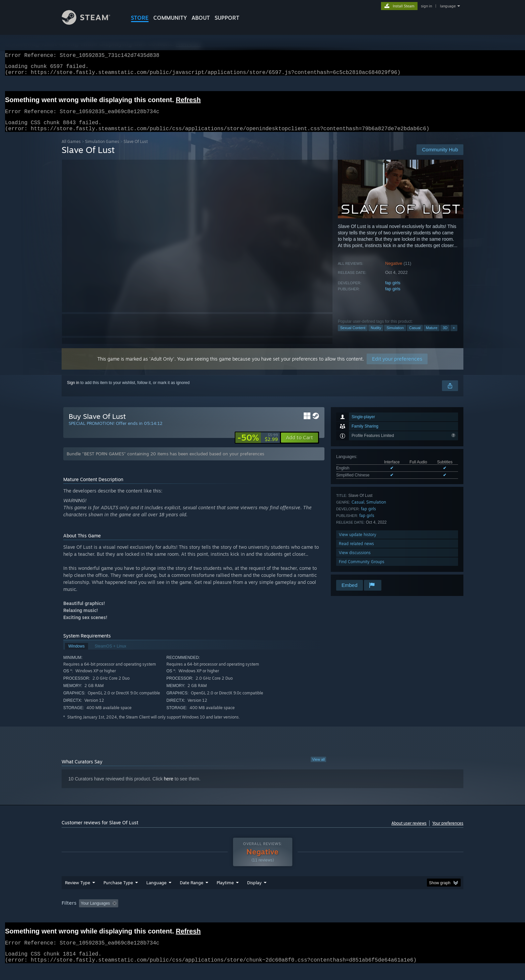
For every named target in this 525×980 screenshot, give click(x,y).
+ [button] (454, 336)
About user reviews (409, 831)
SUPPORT (227, 18)
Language (156, 895)
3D (445, 336)
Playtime (225, 895)
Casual (415, 336)
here (169, 787)
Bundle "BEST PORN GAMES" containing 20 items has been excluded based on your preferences (165, 462)
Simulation (395, 336)
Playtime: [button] (215, 916)
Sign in (73, 391)
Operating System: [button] (319, 916)
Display (254, 895)
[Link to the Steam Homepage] (91, 23)
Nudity (376, 336)
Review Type (78, 895)
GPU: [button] (376, 916)
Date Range (192, 895)
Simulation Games (102, 149)
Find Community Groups (362, 570)
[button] (299, 446)
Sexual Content (353, 336)
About (201, 18)
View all (318, 767)
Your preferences (448, 831)
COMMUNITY (170, 18)
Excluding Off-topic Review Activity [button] (163, 916)
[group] (262, 917)
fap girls (393, 291)
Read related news (356, 552)
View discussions (355, 561)
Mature (432, 336)
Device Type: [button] (405, 916)
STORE (140, 18)
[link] (258, 446)
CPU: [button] (353, 916)
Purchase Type (118, 895)
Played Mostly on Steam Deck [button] (263, 916)
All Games (71, 149)
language (448, 6)
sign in (426, 6)
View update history (358, 543)
